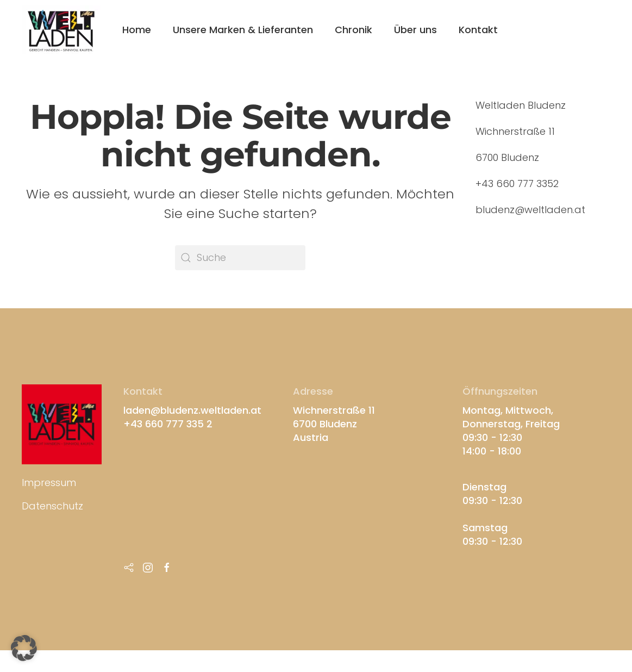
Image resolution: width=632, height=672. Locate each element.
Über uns (415, 30)
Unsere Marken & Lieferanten (243, 30)
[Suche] (240, 258)
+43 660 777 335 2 (168, 424)
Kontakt (478, 30)
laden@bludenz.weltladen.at (192, 410)
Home (137, 30)
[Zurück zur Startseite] (61, 30)
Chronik (353, 30)
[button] (24, 648)
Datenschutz (52, 506)
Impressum (49, 483)
